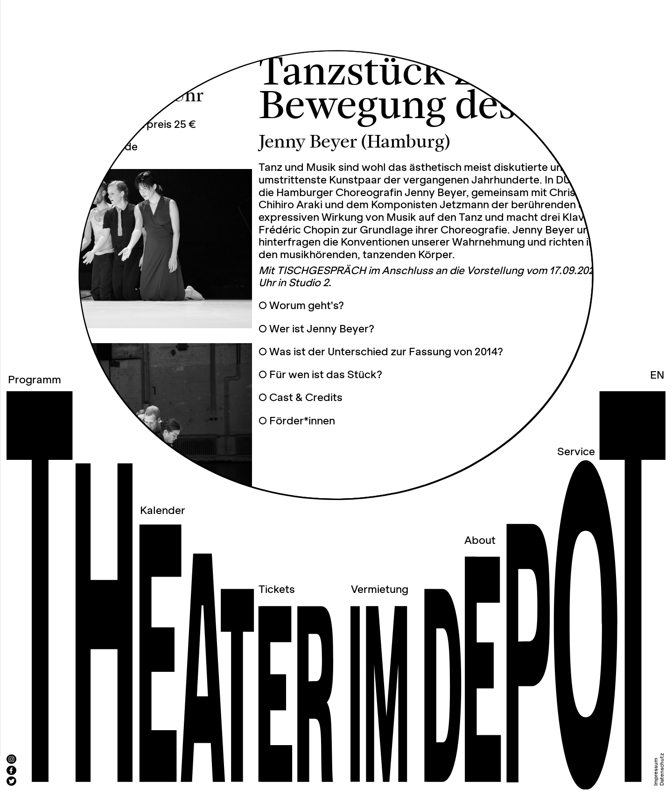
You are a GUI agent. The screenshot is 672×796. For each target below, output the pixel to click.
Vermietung (380, 590)
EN (657, 376)
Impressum (656, 772)
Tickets (277, 590)
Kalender (163, 511)
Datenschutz (662, 769)
